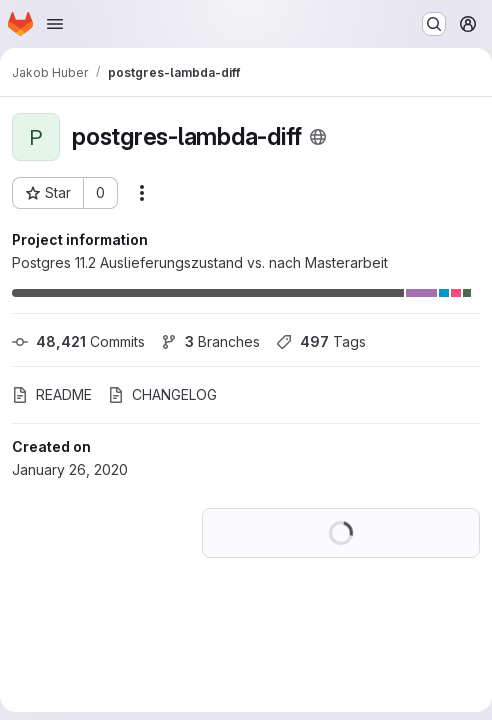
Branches (210, 341)
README (52, 394)
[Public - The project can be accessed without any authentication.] (318, 137)
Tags (321, 341)
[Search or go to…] (434, 24)
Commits (78, 341)
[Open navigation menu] (55, 24)
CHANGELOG (162, 394)
